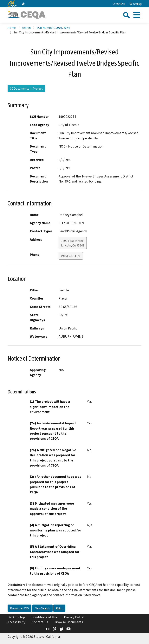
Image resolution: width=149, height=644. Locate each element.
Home (12, 28)
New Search (42, 608)
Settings (136, 4)
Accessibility (16, 622)
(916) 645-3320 (71, 256)
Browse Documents (69, 622)
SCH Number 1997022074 (53, 28)
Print (59, 608)
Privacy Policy (74, 617)
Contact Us (119, 3)
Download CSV (19, 608)
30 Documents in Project (26, 88)
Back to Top (16, 617)
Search (26, 28)
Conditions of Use (44, 617)
